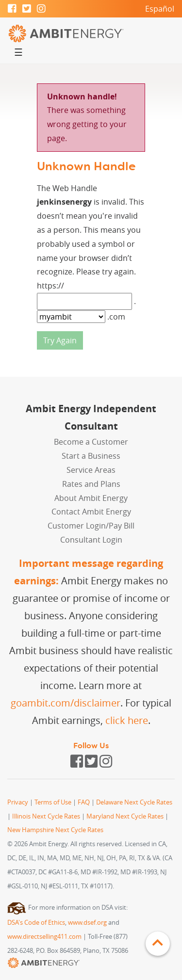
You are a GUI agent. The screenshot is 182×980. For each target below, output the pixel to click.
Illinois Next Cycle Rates (46, 816)
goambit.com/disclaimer (66, 703)
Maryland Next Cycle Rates (125, 816)
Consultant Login (91, 540)
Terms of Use (53, 802)
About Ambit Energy (91, 498)
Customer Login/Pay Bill (91, 526)
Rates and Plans (91, 484)
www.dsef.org (87, 923)
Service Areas (91, 470)
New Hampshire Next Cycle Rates (55, 830)
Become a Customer (91, 442)
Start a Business (91, 456)
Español (160, 9)
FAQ (84, 802)
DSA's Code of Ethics (36, 923)
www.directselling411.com (44, 937)
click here (127, 720)
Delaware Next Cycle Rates (134, 802)
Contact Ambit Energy (91, 512)
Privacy (18, 802)
